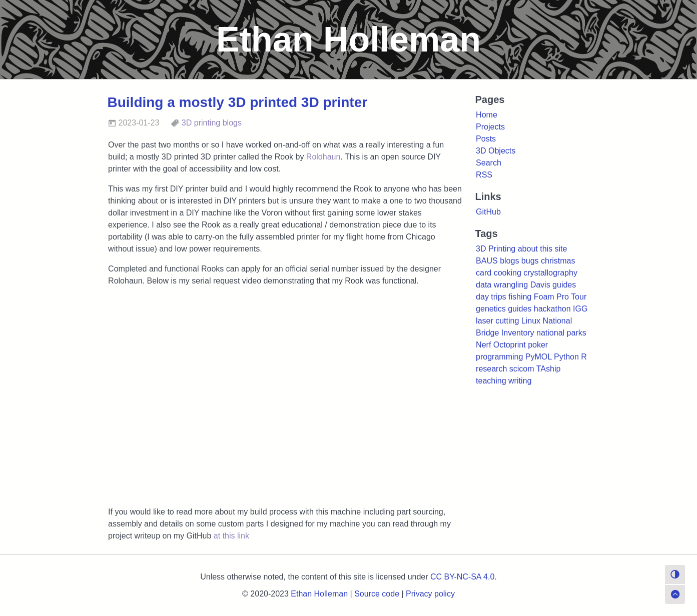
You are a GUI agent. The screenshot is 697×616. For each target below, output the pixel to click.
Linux (531, 321)
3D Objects (496, 151)
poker (538, 345)
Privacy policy (430, 594)
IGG (580, 309)
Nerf (483, 345)
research (491, 369)
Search (489, 163)
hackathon (552, 309)
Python (566, 357)
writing (520, 381)
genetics (491, 309)
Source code (377, 594)
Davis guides (553, 285)
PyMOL (539, 357)
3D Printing (496, 249)
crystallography (550, 273)
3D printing (201, 123)
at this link (231, 536)
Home (487, 115)
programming (499, 357)
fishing (520, 297)
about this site (543, 249)
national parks (561, 333)
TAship (549, 369)
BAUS (487, 261)
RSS (484, 175)
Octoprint (510, 345)
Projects (490, 127)
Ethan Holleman (319, 594)
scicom (522, 369)
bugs (530, 261)
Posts (486, 139)
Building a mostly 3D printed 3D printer (238, 102)
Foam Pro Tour (560, 297)
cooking (508, 273)
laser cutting (497, 321)
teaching (491, 381)
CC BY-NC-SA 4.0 (462, 577)
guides (520, 309)
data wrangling (502, 285)
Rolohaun (323, 157)
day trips (491, 297)
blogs (232, 123)
